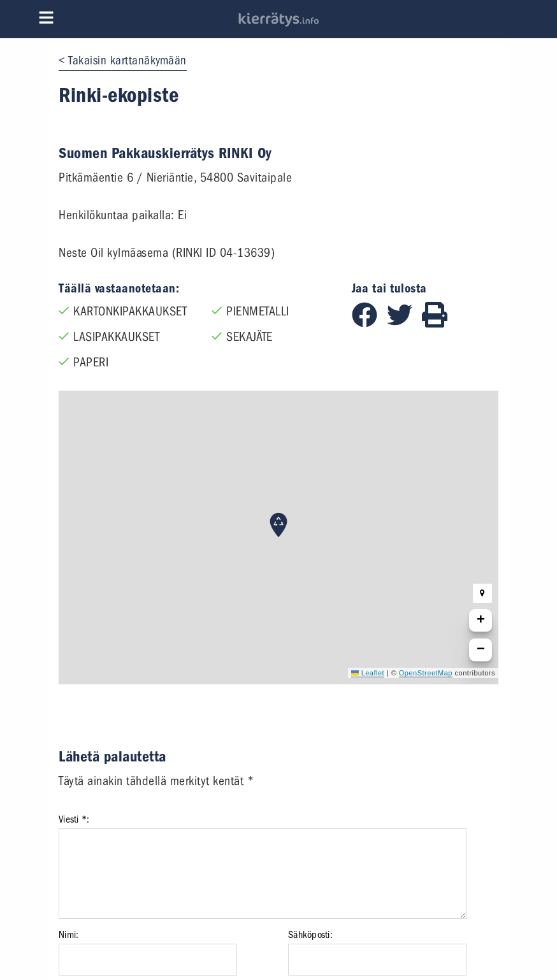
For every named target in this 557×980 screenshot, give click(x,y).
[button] (278, 525)
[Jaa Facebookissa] (369, 323)
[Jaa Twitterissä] (404, 323)
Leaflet (368, 673)
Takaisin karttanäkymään (127, 61)
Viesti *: (74, 819)
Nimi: (69, 935)
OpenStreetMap (426, 673)
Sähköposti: (310, 935)
